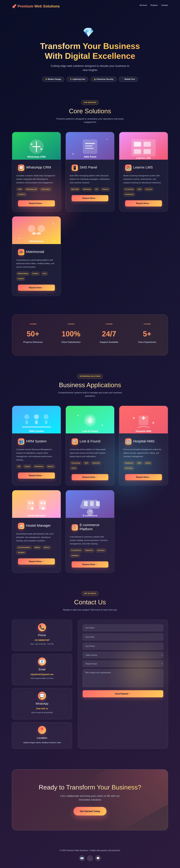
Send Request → (123, 694)
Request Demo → (36, 203)
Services (143, 5)
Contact (165, 5)
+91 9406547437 (42, 640)
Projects (154, 5)
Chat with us (42, 709)
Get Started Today (90, 811)
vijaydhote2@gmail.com (42, 674)
